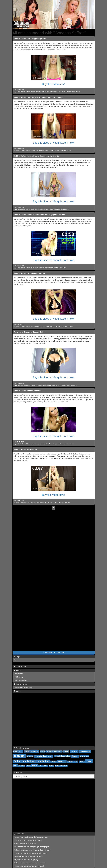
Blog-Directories (20, 684)
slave (28, 766)
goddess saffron (48, 385)
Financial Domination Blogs (23, 687)
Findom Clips (18, 674)
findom (47, 92)
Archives (18, 772)
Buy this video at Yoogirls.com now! (53, 143)
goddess (67, 503)
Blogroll (17, 671)
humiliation (63, 151)
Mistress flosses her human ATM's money (28, 840)
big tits (60, 385)
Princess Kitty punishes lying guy (25, 844)
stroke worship (66, 444)
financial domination (68, 92)
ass (58, 151)
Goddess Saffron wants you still (25, 449)
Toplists (17, 691)
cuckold (69, 151)
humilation (33, 503)
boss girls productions (54, 751)
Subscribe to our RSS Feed (53, 653)
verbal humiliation (61, 766)
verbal (36, 268)
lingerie (53, 762)
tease (32, 209)
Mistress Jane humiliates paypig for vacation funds (31, 837)
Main (15, 660)
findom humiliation (24, 761)
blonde (55, 385)
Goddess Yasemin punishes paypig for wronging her (32, 847)
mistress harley (73, 762)
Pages (17, 657)
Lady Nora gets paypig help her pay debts (28, 856)
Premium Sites (20, 667)
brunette (48, 327)
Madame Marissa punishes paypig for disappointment (32, 850)
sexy (72, 444)
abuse (38, 92)
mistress (41, 151)
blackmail (77, 92)
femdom (33, 92)
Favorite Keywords (21, 748)
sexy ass (22, 766)
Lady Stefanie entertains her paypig (26, 860)
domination (63, 268)
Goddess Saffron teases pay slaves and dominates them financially (38, 97)
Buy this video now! (53, 84)
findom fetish (84, 756)
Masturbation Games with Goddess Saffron (30, 332)
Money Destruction (20, 680)
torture (42, 92)
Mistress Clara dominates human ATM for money (30, 853)
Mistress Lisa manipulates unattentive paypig (29, 866)
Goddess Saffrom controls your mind (27, 391)
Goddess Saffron (25, 92)
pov (37, 151)
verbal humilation (59, 503)
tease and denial (25, 385)
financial (30, 756)
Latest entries (20, 834)
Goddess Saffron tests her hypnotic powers (30, 39)
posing (82, 762)
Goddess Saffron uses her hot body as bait (29, 273)
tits (40, 766)
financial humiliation (56, 92)
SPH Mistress (18, 677)
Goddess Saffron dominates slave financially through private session (39, 215)
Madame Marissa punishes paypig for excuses (30, 863)
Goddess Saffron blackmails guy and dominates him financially (37, 156)
